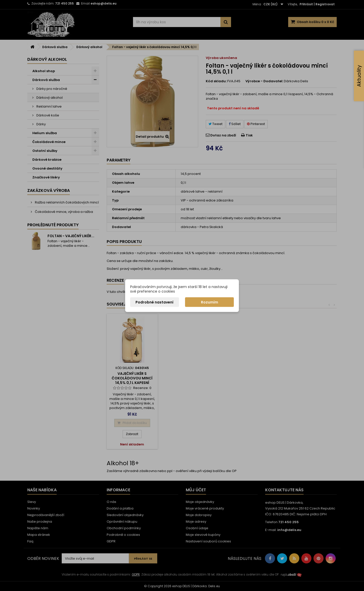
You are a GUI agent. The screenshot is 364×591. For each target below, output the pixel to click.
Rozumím (210, 302)
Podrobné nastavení (154, 302)
